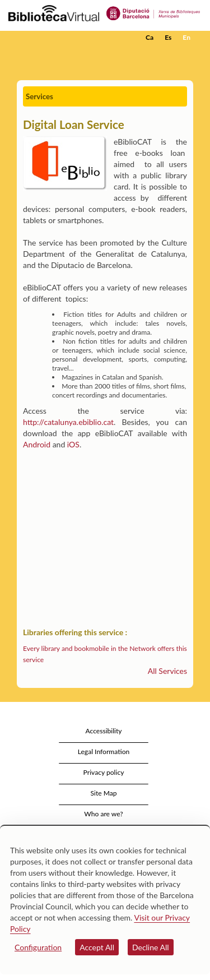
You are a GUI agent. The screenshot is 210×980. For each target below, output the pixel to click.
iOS (73, 444)
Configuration (38, 947)
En (186, 37)
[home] (64, 38)
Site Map (103, 793)
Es (168, 37)
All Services (167, 671)
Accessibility (103, 731)
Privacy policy (104, 772)
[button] (186, 54)
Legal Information (104, 752)
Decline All (151, 947)
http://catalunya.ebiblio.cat (68, 422)
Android (37, 444)
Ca (150, 37)
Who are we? (103, 814)
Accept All (97, 947)
